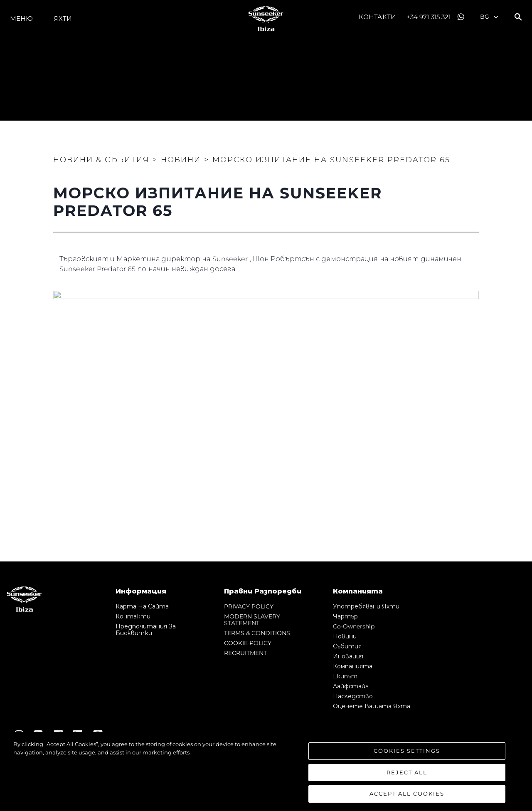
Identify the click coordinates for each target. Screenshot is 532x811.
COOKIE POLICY (248, 643)
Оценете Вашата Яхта (372, 706)
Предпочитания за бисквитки (146, 630)
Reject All (407, 772)
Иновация (348, 656)
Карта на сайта (142, 606)
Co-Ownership (354, 626)
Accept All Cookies (407, 794)
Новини (345, 636)
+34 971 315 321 (429, 17)
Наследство (353, 696)
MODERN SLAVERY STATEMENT (252, 620)
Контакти (377, 17)
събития (347, 646)
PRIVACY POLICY (249, 606)
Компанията (353, 666)
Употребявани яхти (366, 606)
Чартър (345, 616)
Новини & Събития (101, 160)
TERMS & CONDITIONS (257, 633)
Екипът (345, 676)
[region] (266, 771)
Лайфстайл (351, 686)
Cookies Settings (407, 751)
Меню (21, 19)
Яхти (63, 19)
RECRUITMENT (245, 653)
